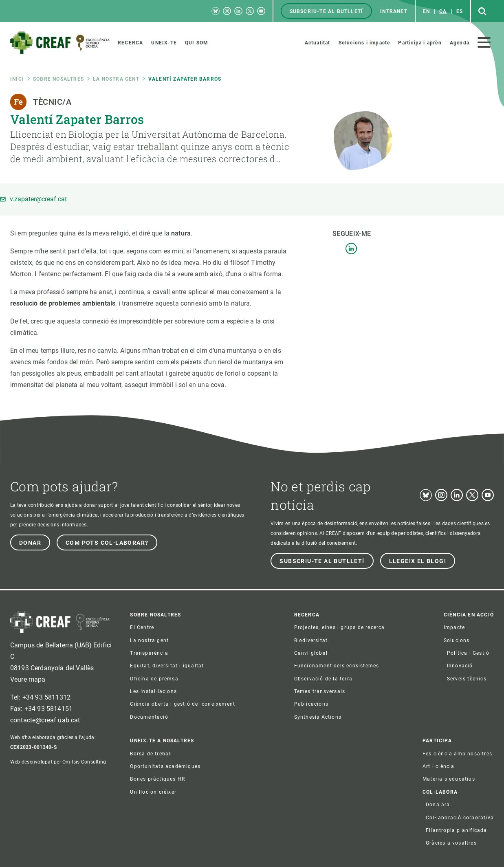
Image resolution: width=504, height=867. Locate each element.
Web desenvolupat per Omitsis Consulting (58, 762)
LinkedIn (351, 249)
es (460, 11)
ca (443, 11)
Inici (17, 79)
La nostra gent (116, 79)
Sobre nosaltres (58, 79)
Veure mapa (28, 679)
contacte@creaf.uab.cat (45, 720)
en (426, 11)
